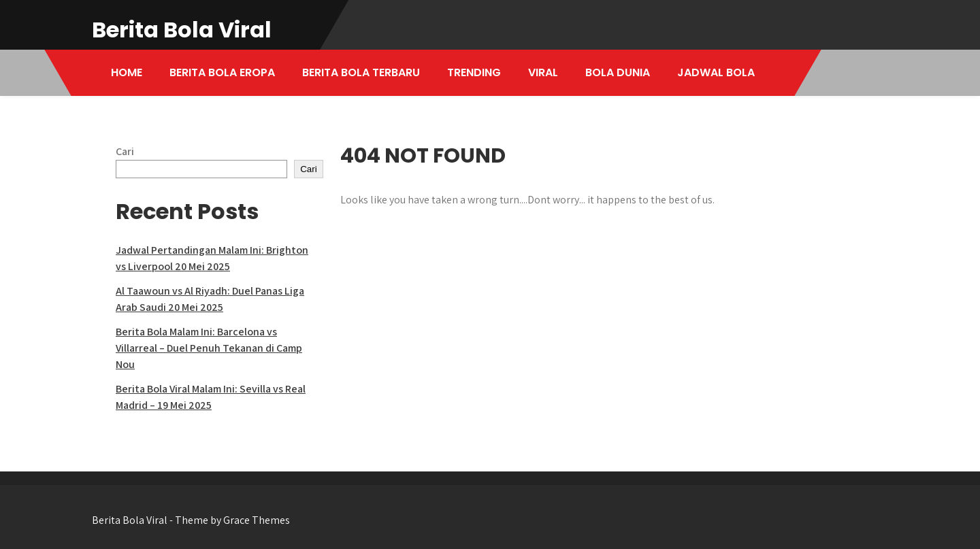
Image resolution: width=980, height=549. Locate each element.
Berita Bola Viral (182, 30)
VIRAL (543, 72)
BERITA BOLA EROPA (222, 72)
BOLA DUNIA (618, 72)
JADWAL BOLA (716, 72)
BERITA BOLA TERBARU (361, 72)
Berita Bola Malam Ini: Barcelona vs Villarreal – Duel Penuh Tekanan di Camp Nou (209, 348)
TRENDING (474, 72)
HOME (127, 72)
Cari (125, 151)
